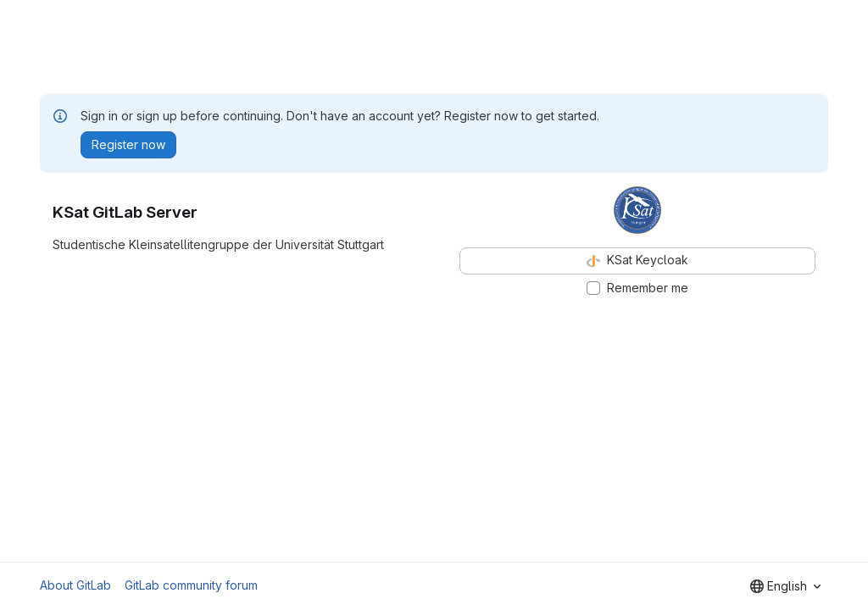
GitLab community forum (191, 585)
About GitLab (75, 585)
